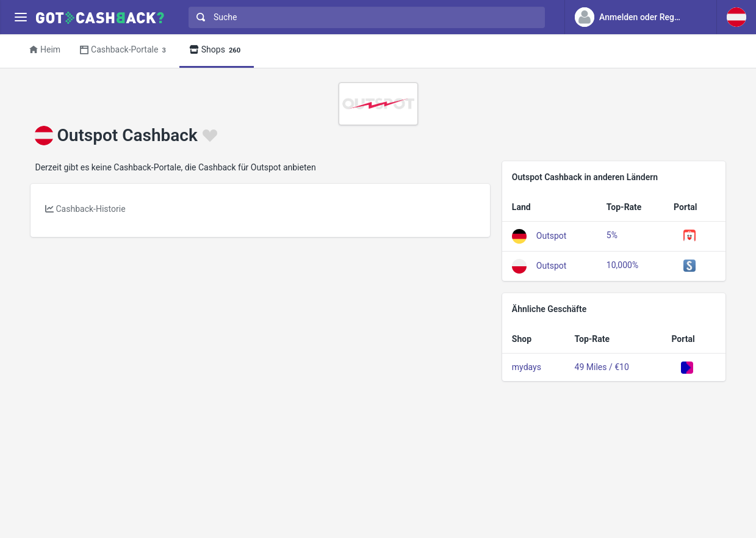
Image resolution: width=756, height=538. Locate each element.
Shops (217, 50)
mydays (527, 367)
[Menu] (20, 17)
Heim (45, 49)
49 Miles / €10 (602, 367)
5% (612, 235)
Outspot (552, 235)
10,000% (622, 265)
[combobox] (364, 17)
